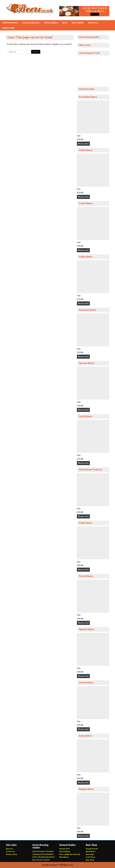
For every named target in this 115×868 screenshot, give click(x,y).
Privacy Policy (11, 854)
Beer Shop (90, 860)
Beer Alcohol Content (41, 860)
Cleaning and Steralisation (43, 854)
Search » (36, 52)
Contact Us (10, 852)
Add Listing (84, 144)
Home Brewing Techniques (43, 851)
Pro (79, 136)
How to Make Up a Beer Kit (70, 854)
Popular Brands (92, 849)
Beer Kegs (90, 854)
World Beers (64, 857)
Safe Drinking (65, 852)
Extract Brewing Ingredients (44, 857)
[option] (93, 123)
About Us (9, 849)
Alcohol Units (64, 849)
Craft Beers (91, 857)
